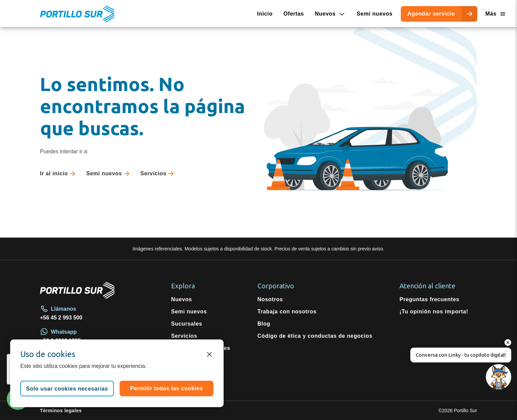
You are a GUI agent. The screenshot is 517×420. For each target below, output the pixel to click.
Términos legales (61, 411)
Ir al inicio (59, 174)
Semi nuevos (375, 14)
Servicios (158, 174)
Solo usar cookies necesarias (67, 389)
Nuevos (182, 299)
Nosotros (270, 299)
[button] (498, 401)
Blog (264, 324)
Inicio (265, 14)
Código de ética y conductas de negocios (315, 336)
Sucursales (187, 324)
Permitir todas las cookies (167, 388)
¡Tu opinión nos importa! (434, 312)
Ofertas (294, 14)
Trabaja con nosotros (287, 312)
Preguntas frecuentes (429, 299)
